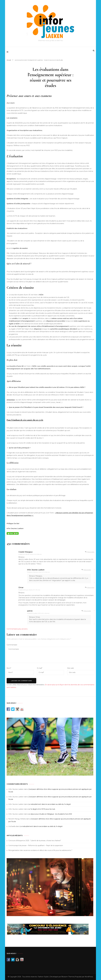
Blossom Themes (68, 977)
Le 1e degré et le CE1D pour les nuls (42, 809)
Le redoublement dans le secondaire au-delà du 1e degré (49, 804)
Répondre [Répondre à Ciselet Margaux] (91, 552)
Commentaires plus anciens (17, 629)
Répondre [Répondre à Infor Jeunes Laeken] (87, 570)
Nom (9, 668)
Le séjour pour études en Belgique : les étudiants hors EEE (50, 814)
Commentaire (12, 645)
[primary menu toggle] (8, 52)
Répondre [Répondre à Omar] (91, 587)
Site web (70, 668)
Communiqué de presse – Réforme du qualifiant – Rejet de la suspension (36, 845)
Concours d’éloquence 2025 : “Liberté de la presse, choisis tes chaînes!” (35, 841)
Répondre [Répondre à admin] (87, 611)
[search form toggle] (94, 51)
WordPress (89, 977)
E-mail (40, 668)
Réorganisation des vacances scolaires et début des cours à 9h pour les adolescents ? (40, 850)
